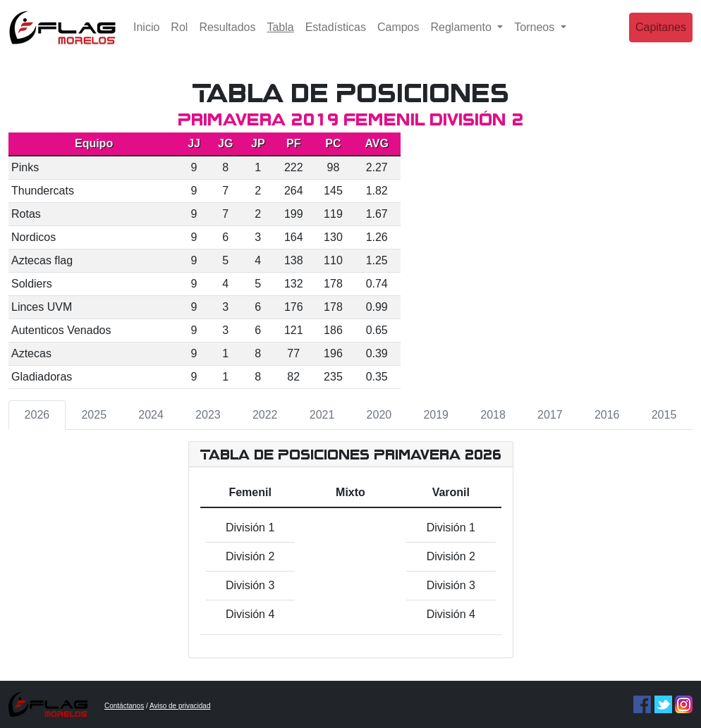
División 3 (250, 585)
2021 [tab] (322, 415)
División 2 (250, 556)
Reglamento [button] (463, 38)
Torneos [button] (536, 38)
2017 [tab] (550, 415)
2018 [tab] (493, 415)
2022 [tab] (265, 415)
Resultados (227, 38)
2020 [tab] (379, 415)
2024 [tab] (151, 415)
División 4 (250, 614)
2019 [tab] (436, 415)
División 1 (250, 528)
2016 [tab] (607, 415)
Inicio (146, 38)
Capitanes (661, 38)
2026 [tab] (37, 415)
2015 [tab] (664, 415)
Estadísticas (336, 38)
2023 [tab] (208, 415)
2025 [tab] (94, 415)
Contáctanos (124, 706)
